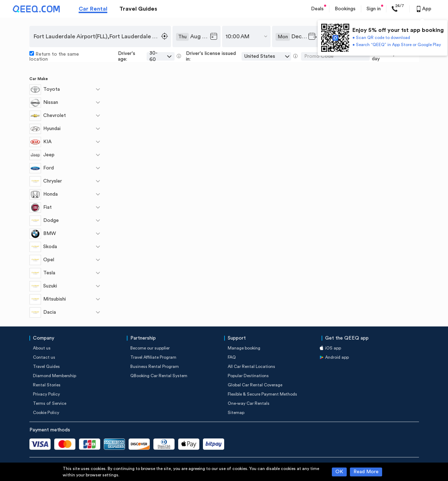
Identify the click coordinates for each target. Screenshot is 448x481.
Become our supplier (150, 348)
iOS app (333, 348)
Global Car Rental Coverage (255, 385)
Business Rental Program (155, 367)
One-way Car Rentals (249, 403)
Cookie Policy (46, 413)
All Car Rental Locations (251, 367)
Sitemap (236, 413)
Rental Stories (47, 385)
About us (42, 348)
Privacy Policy (46, 394)
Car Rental (93, 9)
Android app (337, 357)
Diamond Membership (55, 376)
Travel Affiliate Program (153, 357)
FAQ (232, 357)
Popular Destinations (248, 376)
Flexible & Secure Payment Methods (262, 394)
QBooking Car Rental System (159, 376)
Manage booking (244, 348)
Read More (366, 472)
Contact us (44, 357)
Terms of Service (50, 403)
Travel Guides (138, 9)
